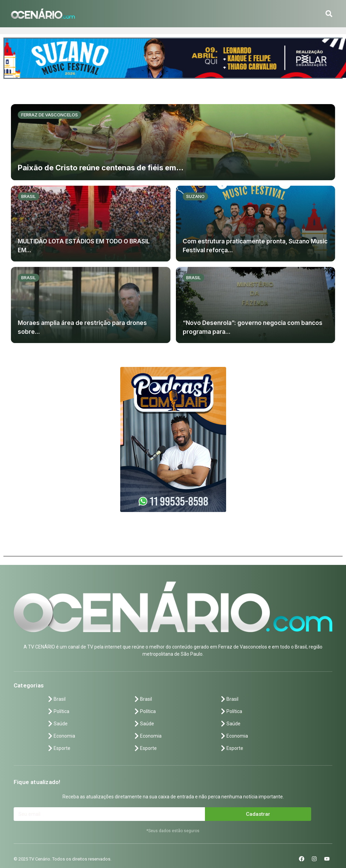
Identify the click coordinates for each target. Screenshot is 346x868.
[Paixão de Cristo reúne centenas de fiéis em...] (173, 142)
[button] (329, 14)
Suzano (195, 196)
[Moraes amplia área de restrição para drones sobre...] (91, 305)
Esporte (59, 748)
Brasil (29, 196)
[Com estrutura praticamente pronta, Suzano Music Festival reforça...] (256, 224)
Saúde (57, 724)
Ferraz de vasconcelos (50, 115)
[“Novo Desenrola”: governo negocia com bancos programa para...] (256, 305)
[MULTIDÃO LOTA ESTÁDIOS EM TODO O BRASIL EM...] (91, 224)
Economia (61, 736)
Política (58, 711)
